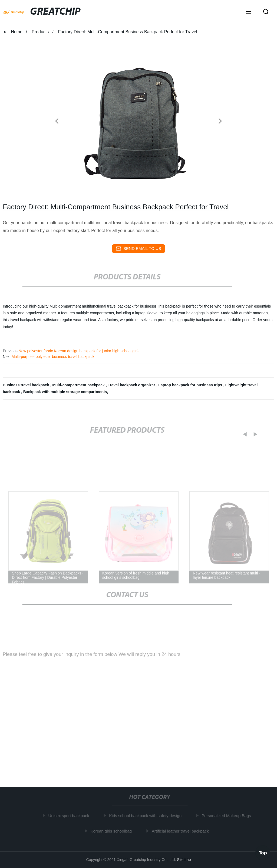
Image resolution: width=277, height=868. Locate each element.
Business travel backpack (26, 385)
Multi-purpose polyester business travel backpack (53, 357)
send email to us (138, 249)
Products (40, 32)
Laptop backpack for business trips (191, 385)
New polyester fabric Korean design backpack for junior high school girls (79, 351)
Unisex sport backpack (70, 816)
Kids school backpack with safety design (146, 816)
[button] (249, 12)
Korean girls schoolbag (112, 831)
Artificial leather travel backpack (181, 831)
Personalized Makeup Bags (227, 816)
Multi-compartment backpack (79, 385)
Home (17, 32)
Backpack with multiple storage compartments (65, 392)
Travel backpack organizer (132, 385)
